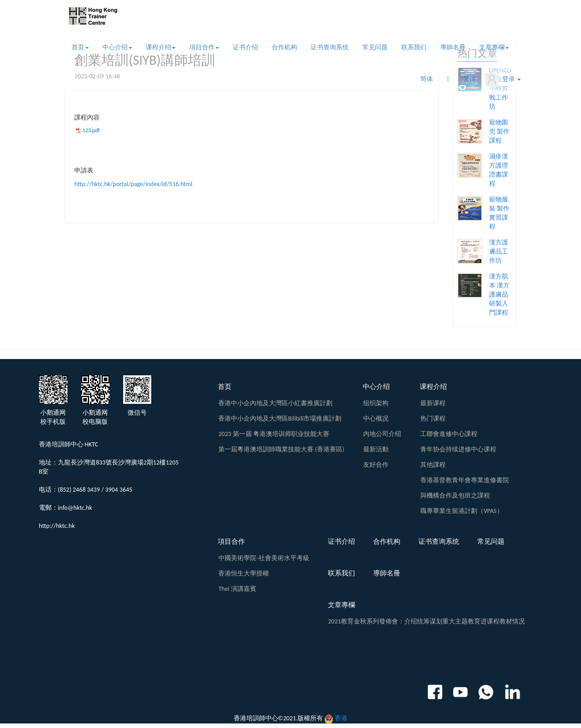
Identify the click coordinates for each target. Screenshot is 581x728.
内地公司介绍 (382, 434)
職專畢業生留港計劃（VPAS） (462, 511)
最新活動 (376, 449)
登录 (503, 80)
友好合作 (376, 465)
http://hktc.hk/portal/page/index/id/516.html (133, 184)
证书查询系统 (330, 47)
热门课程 (433, 419)
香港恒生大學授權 (244, 573)
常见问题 (375, 47)
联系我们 (414, 47)
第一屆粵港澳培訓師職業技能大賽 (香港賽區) (281, 449)
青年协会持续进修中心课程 (458, 449)
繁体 (470, 79)
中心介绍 (117, 47)
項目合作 (204, 47)
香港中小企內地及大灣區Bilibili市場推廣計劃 (280, 419)
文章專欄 (494, 47)
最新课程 (433, 403)
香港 (341, 718)
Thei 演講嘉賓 (237, 589)
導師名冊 (453, 47)
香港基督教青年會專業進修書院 (465, 480)
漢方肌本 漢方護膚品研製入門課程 (499, 295)
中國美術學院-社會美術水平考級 (264, 558)
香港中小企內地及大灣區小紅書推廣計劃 (275, 403)
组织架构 (376, 403)
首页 (80, 47)
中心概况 (376, 419)
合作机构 (284, 47)
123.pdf (91, 130)
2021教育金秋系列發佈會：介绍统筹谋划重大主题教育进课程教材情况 (427, 621)
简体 (427, 79)
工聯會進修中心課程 (449, 434)
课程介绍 (161, 47)
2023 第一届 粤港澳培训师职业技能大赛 (274, 434)
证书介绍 (245, 47)
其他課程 (433, 465)
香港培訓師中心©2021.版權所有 (278, 718)
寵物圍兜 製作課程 (499, 132)
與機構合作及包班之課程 (455, 496)
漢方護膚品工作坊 (499, 251)
